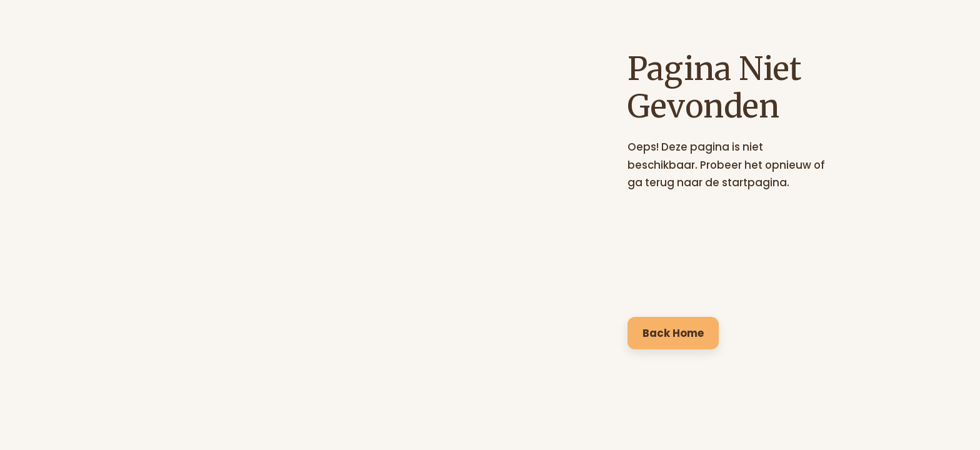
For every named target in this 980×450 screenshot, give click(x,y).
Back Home (673, 333)
